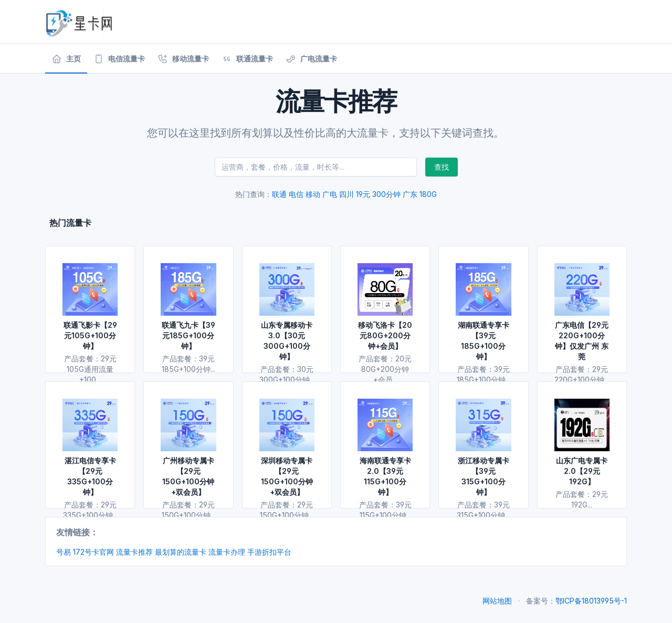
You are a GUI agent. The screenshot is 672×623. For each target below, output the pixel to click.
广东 (410, 194)
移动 (313, 194)
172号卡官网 (93, 552)
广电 (330, 194)
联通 (279, 194)
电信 (296, 194)
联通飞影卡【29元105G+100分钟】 (90, 335)
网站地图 (497, 601)
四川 (346, 194)
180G (428, 194)
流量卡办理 (227, 552)
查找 (442, 167)
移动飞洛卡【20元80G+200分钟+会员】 (385, 335)
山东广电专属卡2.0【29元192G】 (582, 471)
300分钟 (386, 194)
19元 (363, 194)
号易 (64, 552)
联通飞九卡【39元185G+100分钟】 (188, 335)
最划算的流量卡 (181, 552)
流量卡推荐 (134, 552)
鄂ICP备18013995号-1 (591, 601)
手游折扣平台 (269, 552)
